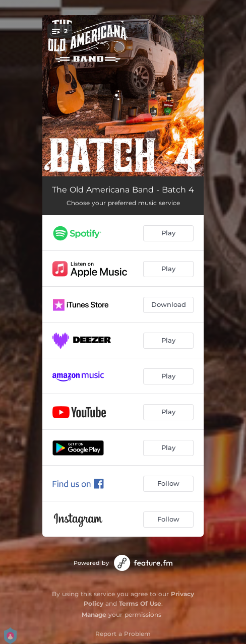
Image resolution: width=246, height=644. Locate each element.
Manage (94, 615)
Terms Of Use (140, 603)
